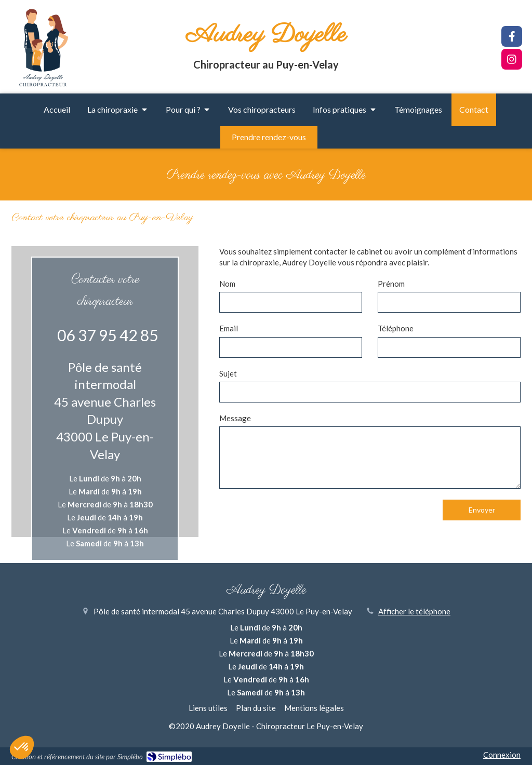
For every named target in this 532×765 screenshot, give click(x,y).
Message (235, 418)
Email (229, 328)
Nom (227, 284)
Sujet (228, 373)
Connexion (502, 755)
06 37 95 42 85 (108, 335)
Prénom (391, 284)
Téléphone (396, 328)
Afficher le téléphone (414, 611)
